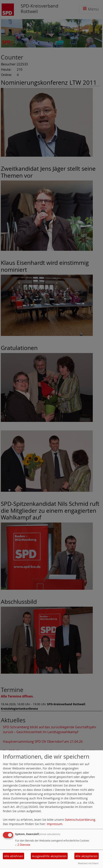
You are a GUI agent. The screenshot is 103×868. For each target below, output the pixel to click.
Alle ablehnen (14, 856)
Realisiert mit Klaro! (88, 863)
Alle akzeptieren (86, 856)
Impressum (55, 824)
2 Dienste (23, 845)
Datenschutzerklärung (80, 820)
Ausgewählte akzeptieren (49, 856)
